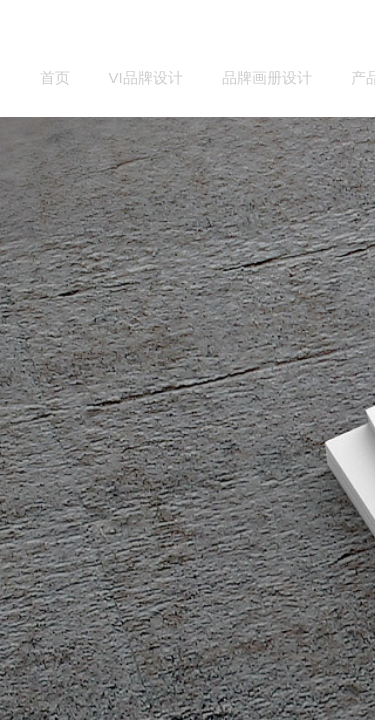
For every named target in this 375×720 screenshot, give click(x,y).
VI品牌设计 (146, 77)
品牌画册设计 (267, 77)
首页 (55, 77)
